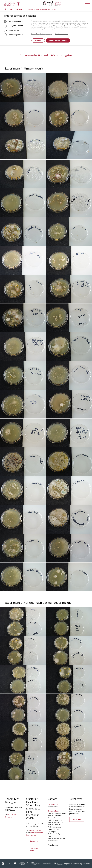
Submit (38, 41)
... (60, 9)
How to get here (34, 849)
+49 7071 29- (33, 830)
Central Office (53, 804)
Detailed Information (62, 34)
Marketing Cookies (13, 35)
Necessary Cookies (14, 21)
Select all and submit (58, 41)
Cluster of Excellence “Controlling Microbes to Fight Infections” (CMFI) (32, 9)
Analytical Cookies (13, 26)
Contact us (9, 817)
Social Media (11, 30)
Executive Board (54, 811)
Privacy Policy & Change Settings (42, 34)
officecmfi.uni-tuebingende (35, 834)
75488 (40, 830)
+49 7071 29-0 (12, 814)
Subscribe (77, 819)
